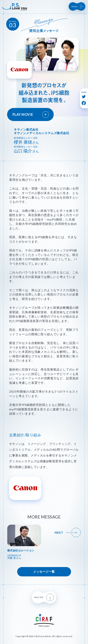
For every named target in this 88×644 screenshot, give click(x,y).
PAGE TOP (44, 597)
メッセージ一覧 (44, 571)
